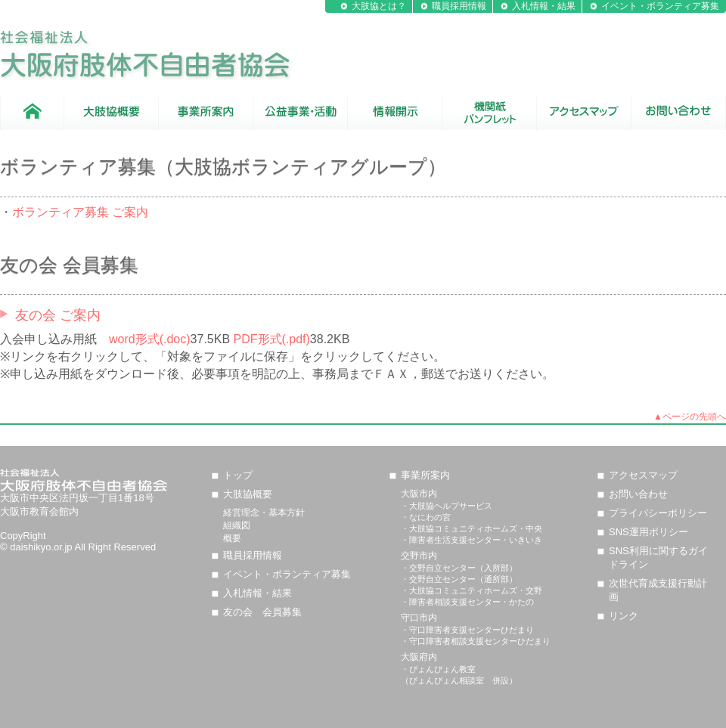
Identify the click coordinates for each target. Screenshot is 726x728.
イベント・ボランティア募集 (660, 6)
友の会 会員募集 (262, 612)
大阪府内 (419, 657)
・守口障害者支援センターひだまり (467, 630)
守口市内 (419, 618)
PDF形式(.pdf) (272, 339)
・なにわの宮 (426, 517)
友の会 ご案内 (58, 315)
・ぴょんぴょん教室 (438, 669)
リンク (624, 616)
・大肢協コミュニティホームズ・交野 (472, 590)
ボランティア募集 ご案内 (80, 212)
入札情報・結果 (544, 6)
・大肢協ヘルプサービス (447, 506)
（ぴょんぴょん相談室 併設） (459, 680)
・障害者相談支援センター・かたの (467, 602)
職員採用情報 (459, 6)
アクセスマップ (643, 475)
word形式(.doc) (150, 339)
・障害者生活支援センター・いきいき (472, 540)
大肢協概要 (248, 494)
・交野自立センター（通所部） (459, 579)
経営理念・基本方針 (264, 513)
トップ (238, 475)
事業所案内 (425, 475)
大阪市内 (419, 494)
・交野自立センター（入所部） (459, 568)
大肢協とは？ (379, 6)
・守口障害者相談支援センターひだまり (476, 641)
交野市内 (419, 556)
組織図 (237, 525)
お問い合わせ (638, 494)
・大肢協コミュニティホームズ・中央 (472, 528)
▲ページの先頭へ (690, 417)
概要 (232, 538)
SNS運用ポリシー (648, 532)
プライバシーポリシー (658, 513)
